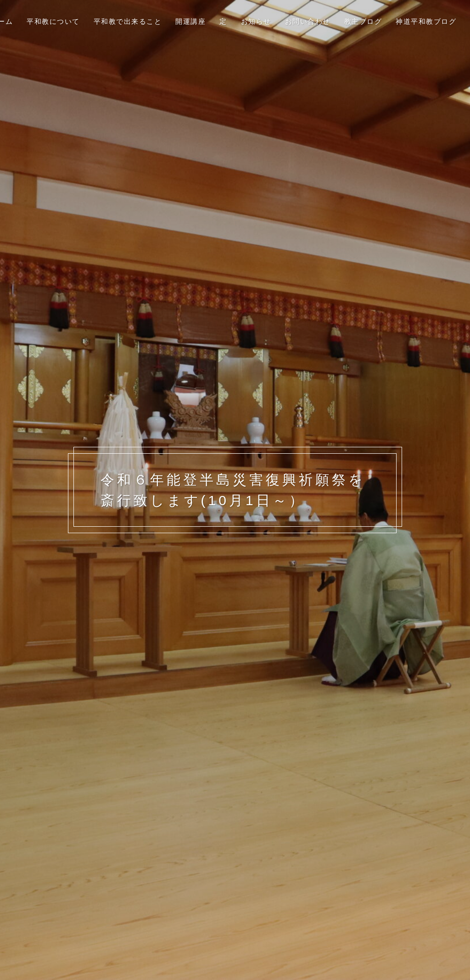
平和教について (53, 21)
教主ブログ (363, 21)
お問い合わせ (308, 21)
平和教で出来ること (128, 21)
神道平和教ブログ (426, 21)
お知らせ (256, 21)
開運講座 (190, 21)
